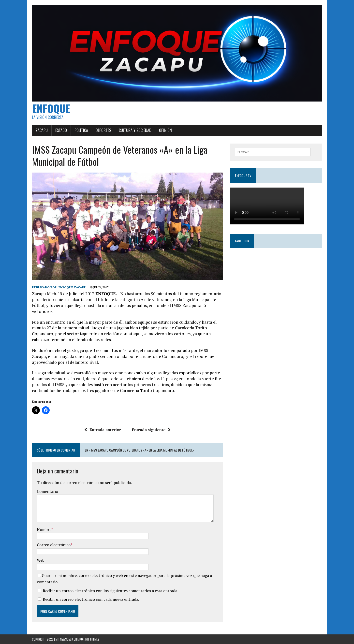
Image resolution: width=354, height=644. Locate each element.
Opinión (165, 130)
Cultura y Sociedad (135, 130)
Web (41, 560)
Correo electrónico (54, 545)
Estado (61, 130)
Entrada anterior (103, 430)
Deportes (103, 130)
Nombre (44, 529)
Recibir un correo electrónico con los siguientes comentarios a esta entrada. (111, 591)
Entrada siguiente (151, 430)
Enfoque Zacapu (72, 287)
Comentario (47, 491)
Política (81, 130)
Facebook (242, 241)
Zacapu (42, 130)
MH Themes (92, 639)
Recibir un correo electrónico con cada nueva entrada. (91, 599)
